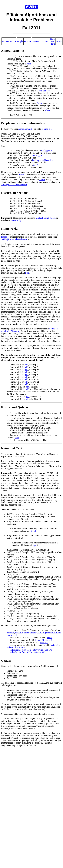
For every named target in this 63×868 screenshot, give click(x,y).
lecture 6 (19, 633)
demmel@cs (47, 129)
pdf (26, 365)
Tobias (47, 110)
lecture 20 (39, 640)
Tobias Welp (16, 220)
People (20, 41)
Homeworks (37, 41)
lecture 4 (10, 633)
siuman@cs (37, 155)
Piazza (39, 103)
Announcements (9, 41)
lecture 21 (49, 640)
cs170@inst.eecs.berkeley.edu (14, 184)
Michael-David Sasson (46, 218)
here (29, 64)
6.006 (49, 638)
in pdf (34, 531)
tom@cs (37, 165)
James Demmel (25, 129)
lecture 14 (55, 645)
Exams (46, 41)
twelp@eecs (47, 150)
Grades (59, 41)
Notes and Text (53, 41)
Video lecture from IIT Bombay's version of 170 (31, 650)
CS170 (31, 7)
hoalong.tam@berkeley (43, 160)
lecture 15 (44, 642)
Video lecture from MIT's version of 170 (27, 652)
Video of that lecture (16, 647)
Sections (27, 41)
